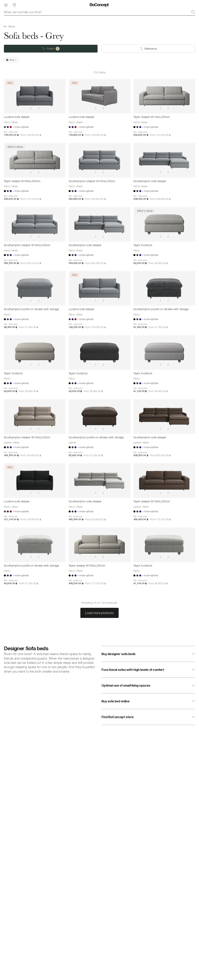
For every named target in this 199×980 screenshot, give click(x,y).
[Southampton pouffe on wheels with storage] (35, 288)
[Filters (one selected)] (51, 49)
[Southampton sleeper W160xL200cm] (35, 224)
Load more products (99, 613)
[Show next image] (39, 108)
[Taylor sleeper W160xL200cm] (35, 160)
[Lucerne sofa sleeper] (35, 96)
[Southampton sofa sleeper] (164, 160)
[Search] (193, 12)
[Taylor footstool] (164, 224)
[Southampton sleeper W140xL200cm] (99, 160)
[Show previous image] (31, 108)
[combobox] (99, 12)
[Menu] (6, 5)
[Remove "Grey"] (11, 60)
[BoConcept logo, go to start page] (99, 5)
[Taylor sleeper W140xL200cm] (164, 96)
